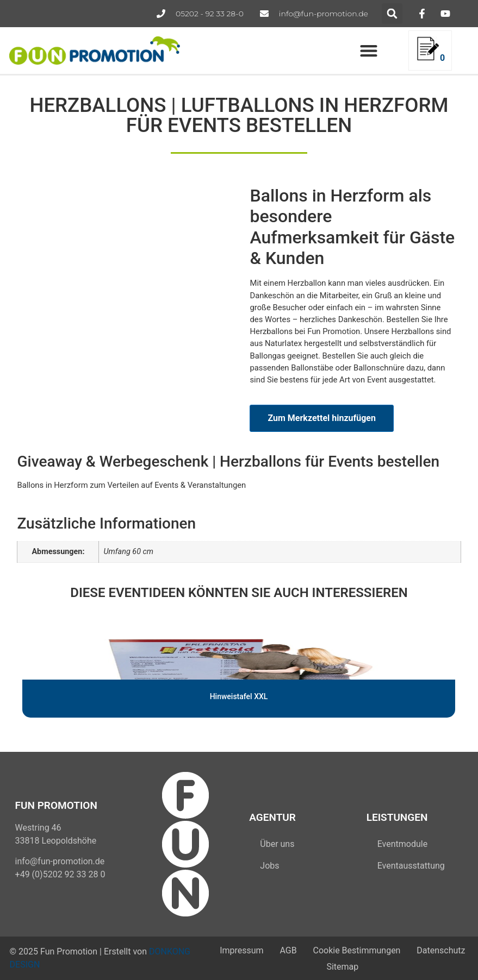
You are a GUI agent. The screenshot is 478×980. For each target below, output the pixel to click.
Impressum (242, 950)
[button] (392, 14)
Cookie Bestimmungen (356, 950)
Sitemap (342, 967)
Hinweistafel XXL (239, 696)
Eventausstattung (411, 866)
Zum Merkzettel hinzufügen (321, 418)
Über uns (277, 844)
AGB (288, 950)
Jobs (269, 866)
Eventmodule (402, 844)
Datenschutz (441, 950)
